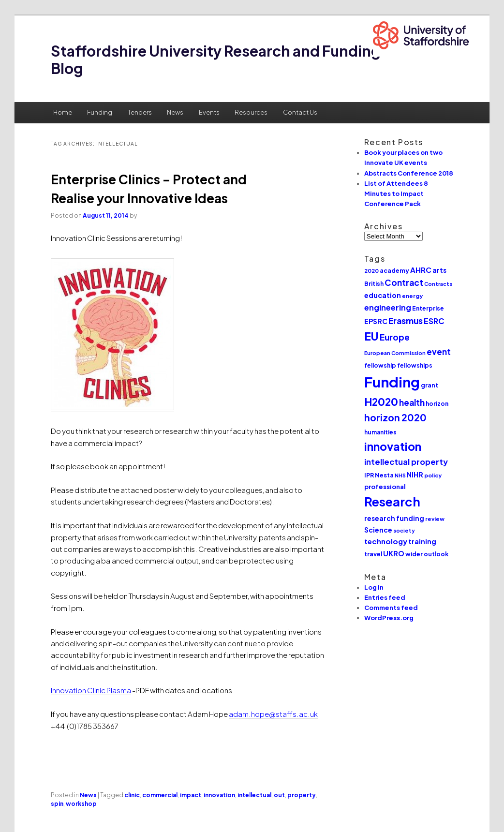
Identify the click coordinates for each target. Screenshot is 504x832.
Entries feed (385, 597)
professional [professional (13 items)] (385, 486)
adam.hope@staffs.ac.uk (273, 714)
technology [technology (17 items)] (386, 541)
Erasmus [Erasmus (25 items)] (406, 321)
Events (209, 112)
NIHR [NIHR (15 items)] (415, 475)
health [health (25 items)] (412, 402)
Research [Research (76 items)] (392, 502)
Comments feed (391, 608)
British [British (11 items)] (374, 284)
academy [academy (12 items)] (394, 270)
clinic (132, 795)
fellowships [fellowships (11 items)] (415, 365)
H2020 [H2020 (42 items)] (381, 402)
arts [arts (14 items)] (439, 270)
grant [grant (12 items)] (430, 385)
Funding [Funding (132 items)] (392, 382)
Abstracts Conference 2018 (409, 173)
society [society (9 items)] (404, 530)
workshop (81, 804)
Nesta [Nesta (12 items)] (384, 475)
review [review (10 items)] (435, 519)
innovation (219, 795)
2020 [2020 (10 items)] (371, 271)
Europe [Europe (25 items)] (395, 337)
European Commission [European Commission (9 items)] (395, 353)
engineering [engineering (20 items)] (388, 307)
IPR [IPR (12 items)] (369, 475)
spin (57, 804)
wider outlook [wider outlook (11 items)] (427, 554)
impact (191, 795)
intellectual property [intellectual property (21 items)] (406, 462)
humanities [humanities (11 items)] (380, 432)
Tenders (140, 112)
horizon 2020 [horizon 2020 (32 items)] (395, 417)
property (302, 795)
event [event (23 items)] (439, 352)
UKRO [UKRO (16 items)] (394, 553)
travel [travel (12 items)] (373, 554)
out (279, 795)
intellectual (254, 795)
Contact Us (300, 112)
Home (63, 112)
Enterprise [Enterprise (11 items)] (428, 308)
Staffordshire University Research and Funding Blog (216, 59)
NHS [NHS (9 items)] (400, 475)
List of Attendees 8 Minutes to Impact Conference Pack (396, 193)
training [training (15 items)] (422, 541)
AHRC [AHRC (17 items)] (421, 270)
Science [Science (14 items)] (378, 530)
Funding (100, 112)
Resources (251, 112)
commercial (160, 795)
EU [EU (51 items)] (371, 336)
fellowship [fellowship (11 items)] (380, 365)
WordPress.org (389, 618)
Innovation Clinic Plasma (91, 690)
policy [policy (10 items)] (433, 475)
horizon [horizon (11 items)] (437, 404)
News (175, 112)
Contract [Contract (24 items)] (404, 282)
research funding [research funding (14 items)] (394, 518)
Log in (374, 587)
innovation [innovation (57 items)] (393, 446)
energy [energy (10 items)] (412, 296)
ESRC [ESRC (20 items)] (434, 321)
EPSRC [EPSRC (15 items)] (376, 321)
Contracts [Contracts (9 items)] (438, 284)
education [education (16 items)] (383, 295)
